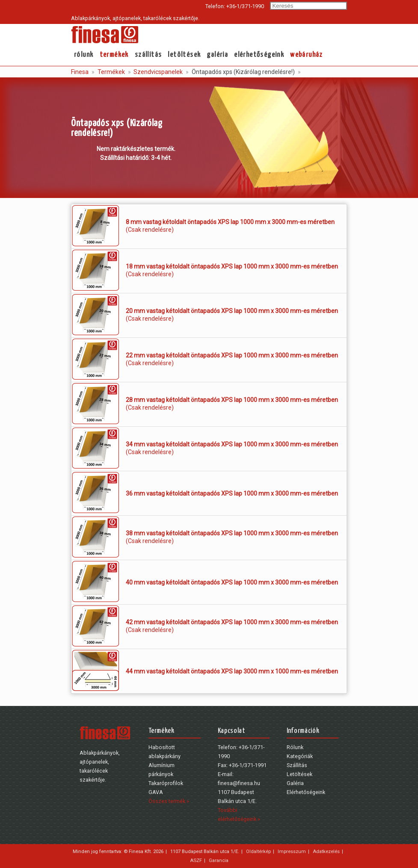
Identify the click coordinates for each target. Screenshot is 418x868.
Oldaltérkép (258, 851)
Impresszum (292, 851)
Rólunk (84, 55)
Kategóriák (300, 756)
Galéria (217, 55)
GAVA (156, 792)
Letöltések (184, 55)
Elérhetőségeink (259, 55)
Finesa (80, 72)
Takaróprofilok (166, 783)
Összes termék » (169, 801)
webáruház (307, 55)
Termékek (114, 55)
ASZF (196, 860)
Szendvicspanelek (157, 72)
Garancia (219, 860)
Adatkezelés (326, 851)
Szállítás (148, 55)
